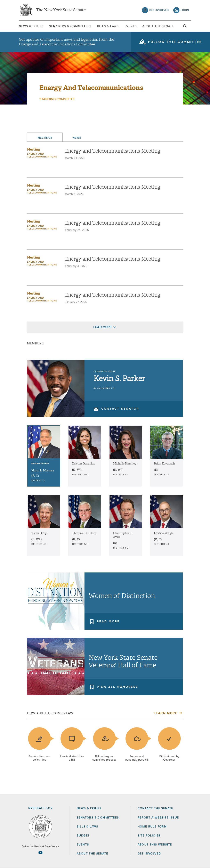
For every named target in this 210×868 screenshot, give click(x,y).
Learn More (165, 713)
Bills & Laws (108, 26)
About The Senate (158, 26)
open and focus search (185, 27)
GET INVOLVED (149, 854)
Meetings (45, 138)
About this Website (155, 845)
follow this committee (175, 42)
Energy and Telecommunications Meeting (113, 151)
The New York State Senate (61, 10)
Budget (83, 836)
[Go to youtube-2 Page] (40, 853)
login (185, 10)
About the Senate (92, 854)
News (77, 138)
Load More (102, 327)
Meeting (33, 149)
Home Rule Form (152, 827)
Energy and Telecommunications (91, 88)
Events (131, 26)
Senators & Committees (70, 26)
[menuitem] (31, 26)
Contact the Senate (155, 808)
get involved (159, 10)
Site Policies (149, 836)
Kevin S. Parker (119, 379)
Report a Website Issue (158, 818)
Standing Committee (57, 99)
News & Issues (31, 26)
